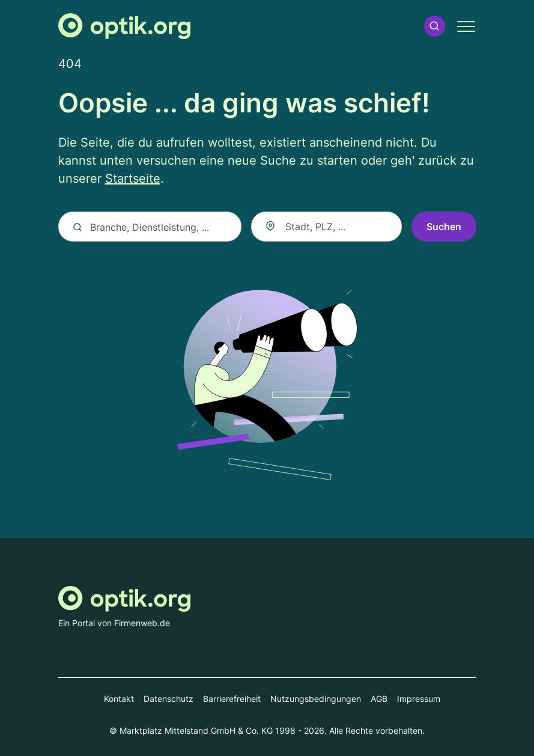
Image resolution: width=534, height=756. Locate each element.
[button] (434, 26)
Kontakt (119, 699)
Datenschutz (168, 699)
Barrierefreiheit (232, 699)
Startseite (133, 178)
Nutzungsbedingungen (316, 699)
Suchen (444, 227)
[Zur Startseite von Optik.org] (124, 26)
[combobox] (326, 227)
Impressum (419, 699)
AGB (379, 699)
